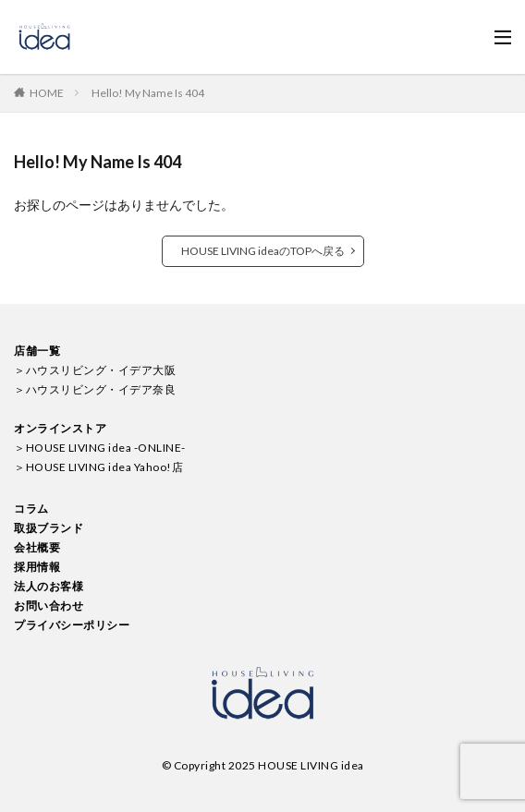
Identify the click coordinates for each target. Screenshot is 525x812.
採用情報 (37, 567)
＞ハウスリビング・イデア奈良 (95, 389)
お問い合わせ (49, 606)
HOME (47, 93)
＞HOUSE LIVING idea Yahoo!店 (98, 467)
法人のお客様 (49, 586)
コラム (31, 509)
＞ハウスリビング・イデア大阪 (95, 370)
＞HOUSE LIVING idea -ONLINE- (100, 448)
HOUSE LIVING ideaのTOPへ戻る (263, 251)
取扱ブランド (49, 528)
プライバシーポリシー (72, 625)
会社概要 (37, 547)
